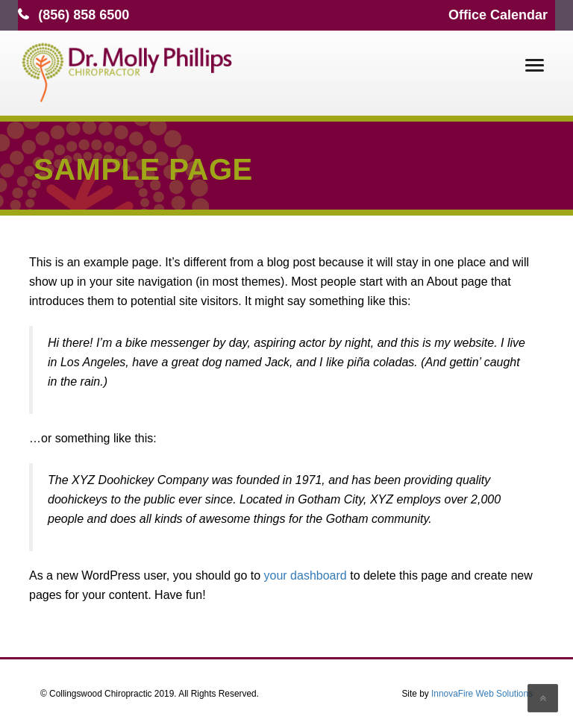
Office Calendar (498, 15)
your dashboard (306, 575)
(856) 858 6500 (84, 15)
